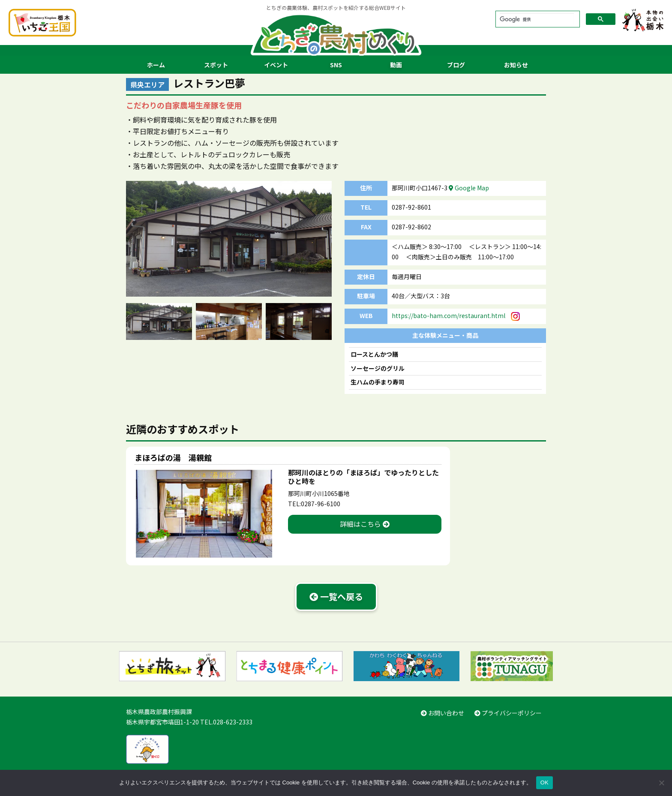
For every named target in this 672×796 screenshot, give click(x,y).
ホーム (156, 65)
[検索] (537, 19)
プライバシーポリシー (508, 713)
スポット (216, 65)
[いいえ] (661, 783)
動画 (396, 65)
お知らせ (516, 65)
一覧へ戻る (336, 596)
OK (544, 782)
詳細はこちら (365, 524)
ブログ (456, 65)
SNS (336, 65)
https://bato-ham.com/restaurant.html (448, 315)
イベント (276, 65)
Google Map (469, 188)
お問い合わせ (442, 713)
